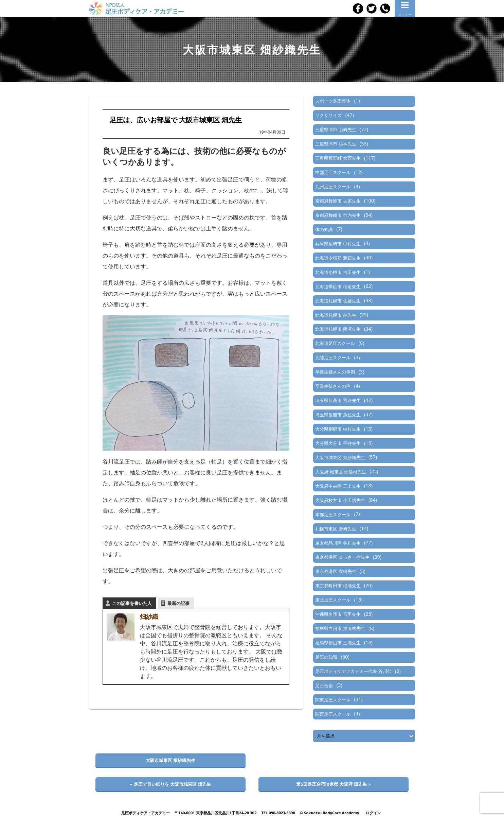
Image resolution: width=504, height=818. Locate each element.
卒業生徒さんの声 (333, 386)
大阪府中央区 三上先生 (338, 486)
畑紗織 (149, 616)
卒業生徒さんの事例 (335, 372)
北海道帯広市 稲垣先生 (338, 286)
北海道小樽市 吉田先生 (338, 272)
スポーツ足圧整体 (333, 101)
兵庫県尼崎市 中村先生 (338, 244)
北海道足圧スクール (335, 343)
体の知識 (324, 229)
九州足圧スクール (333, 187)
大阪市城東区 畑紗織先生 (340, 457)
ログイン (373, 813)
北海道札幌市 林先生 (336, 315)
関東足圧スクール (333, 700)
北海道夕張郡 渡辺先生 (338, 258)
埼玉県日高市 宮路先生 (338, 400)
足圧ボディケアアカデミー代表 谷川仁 (353, 671)
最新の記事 (178, 603)
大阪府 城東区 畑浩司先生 (341, 472)
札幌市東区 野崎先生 (336, 529)
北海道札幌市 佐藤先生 (338, 301)
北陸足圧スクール (333, 358)
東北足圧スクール (333, 600)
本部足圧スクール (333, 515)
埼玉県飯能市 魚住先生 (338, 415)
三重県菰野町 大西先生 (338, 158)
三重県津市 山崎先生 (336, 129)
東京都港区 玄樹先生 (336, 571)
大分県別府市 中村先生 (338, 429)
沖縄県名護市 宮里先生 (338, 614)
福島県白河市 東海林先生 (340, 628)
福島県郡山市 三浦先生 (338, 643)
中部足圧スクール (333, 172)
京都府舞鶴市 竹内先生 (338, 215)
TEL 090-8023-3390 (278, 813)
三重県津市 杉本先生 (336, 144)
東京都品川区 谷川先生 (338, 543)
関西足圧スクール (333, 714)
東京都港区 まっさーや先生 (342, 557)
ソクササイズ (328, 115)
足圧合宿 (324, 685)
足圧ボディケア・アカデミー (146, 813)
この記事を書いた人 (132, 603)
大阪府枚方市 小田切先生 (340, 500)
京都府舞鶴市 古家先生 (338, 201)
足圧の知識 (326, 657)
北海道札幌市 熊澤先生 (338, 329)
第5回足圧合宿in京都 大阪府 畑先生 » (333, 784)
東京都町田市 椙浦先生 (338, 586)
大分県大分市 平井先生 (338, 443)
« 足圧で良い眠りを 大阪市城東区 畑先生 (171, 784)
